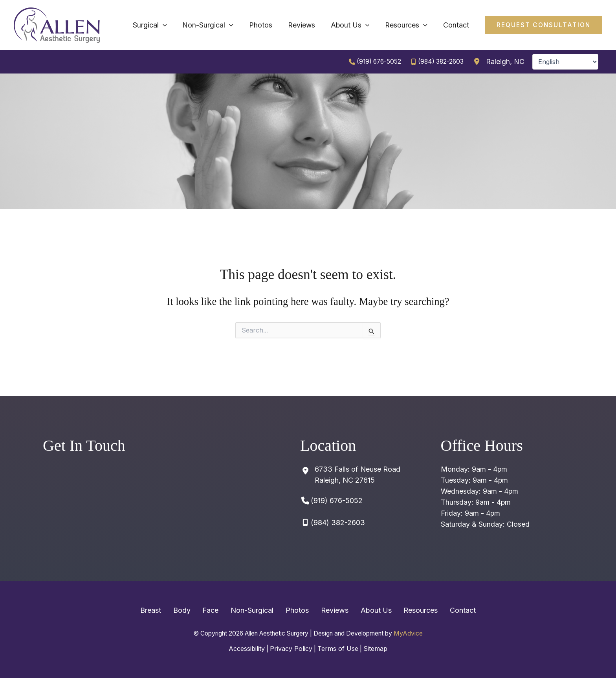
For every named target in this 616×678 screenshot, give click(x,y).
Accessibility (246, 649)
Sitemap (377, 649)
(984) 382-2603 (440, 62)
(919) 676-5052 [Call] (376, 62)
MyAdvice (418, 634)
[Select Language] (565, 62)
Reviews (330, 611)
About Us (366, 611)
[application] (231, 25)
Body (197, 611)
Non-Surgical (257, 611)
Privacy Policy (291, 649)
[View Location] (498, 62)
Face (221, 611)
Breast (171, 611)
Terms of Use (338, 649)
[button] (542, 25)
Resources (406, 611)
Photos (297, 611)
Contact (443, 611)
